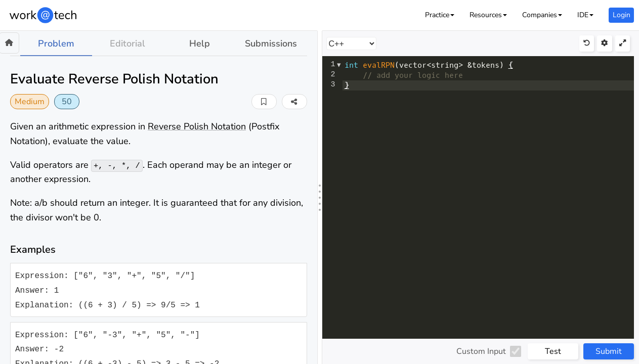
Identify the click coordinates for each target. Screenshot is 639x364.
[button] (440, 15)
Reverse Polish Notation (197, 126)
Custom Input (481, 351)
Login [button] (622, 15)
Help (200, 43)
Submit (609, 351)
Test (553, 351)
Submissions (271, 43)
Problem (56, 43)
